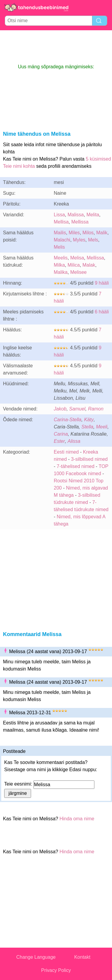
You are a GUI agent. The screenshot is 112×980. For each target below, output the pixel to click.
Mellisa (61, 222)
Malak (89, 265)
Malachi (62, 240)
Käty (89, 420)
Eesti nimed (66, 452)
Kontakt (82, 957)
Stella (87, 427)
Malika (61, 272)
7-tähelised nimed (76, 466)
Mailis (60, 233)
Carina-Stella (67, 420)
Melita (93, 215)
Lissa (59, 215)
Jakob (60, 409)
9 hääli (102, 283)
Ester (59, 441)
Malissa (76, 215)
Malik (102, 233)
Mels (93, 240)
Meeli (102, 427)
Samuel (77, 409)
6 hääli (102, 312)
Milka (59, 265)
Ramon (96, 409)
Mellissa (80, 222)
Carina (61, 434)
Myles (79, 240)
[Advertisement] (56, 47)
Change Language (36, 957)
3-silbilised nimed (89, 459)
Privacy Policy (56, 970)
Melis (59, 247)
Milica (74, 265)
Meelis (61, 258)
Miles (74, 233)
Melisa (77, 258)
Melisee (78, 272)
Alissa (74, 441)
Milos (88, 233)
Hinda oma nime (77, 819)
